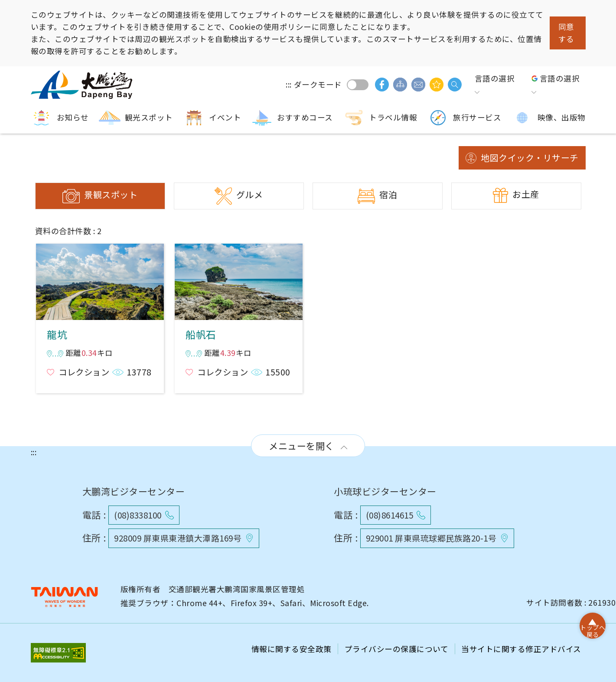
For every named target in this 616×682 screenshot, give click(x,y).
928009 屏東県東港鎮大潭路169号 (178, 538)
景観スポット (111, 194)
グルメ (250, 194)
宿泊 (388, 194)
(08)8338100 (138, 515)
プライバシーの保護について (398, 649)
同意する (566, 33)
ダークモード (358, 85)
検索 (455, 85)
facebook (382, 85)
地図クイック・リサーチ (530, 158)
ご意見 (418, 85)
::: (289, 84)
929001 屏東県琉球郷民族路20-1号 (431, 538)
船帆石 (238, 282)
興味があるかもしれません (437, 85)
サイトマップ (400, 85)
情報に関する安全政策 (293, 649)
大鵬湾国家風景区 (83, 85)
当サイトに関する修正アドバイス (521, 649)
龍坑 (100, 282)
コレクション (84, 372)
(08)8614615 (390, 515)
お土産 (526, 194)
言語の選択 (495, 78)
